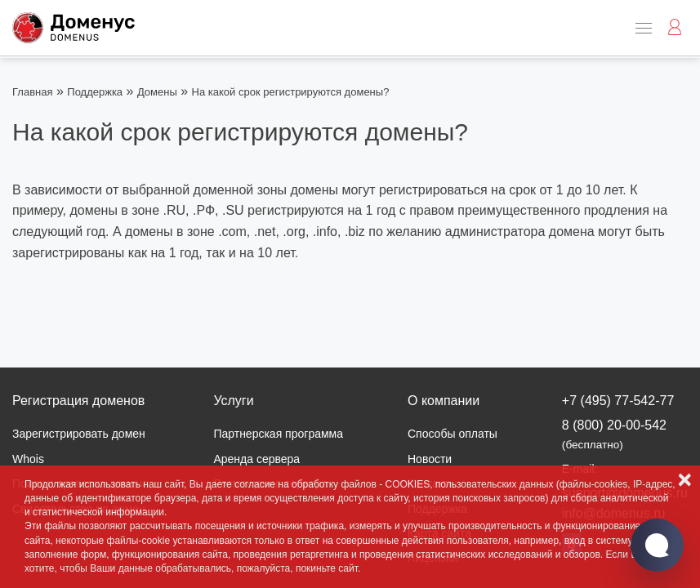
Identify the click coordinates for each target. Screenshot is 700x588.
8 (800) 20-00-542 (614, 434)
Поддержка (95, 92)
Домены (157, 92)
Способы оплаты (453, 434)
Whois (28, 459)
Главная (32, 92)
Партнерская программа (278, 434)
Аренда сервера (256, 459)
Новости (430, 459)
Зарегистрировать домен (79, 434)
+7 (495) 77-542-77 (618, 401)
